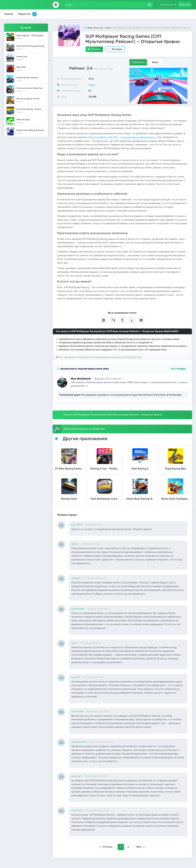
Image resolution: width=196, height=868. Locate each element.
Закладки (115, 49)
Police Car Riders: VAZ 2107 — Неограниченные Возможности (122, 137)
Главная (9, 14)
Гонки (92, 85)
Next (141, 847)
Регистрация (168, 5)
